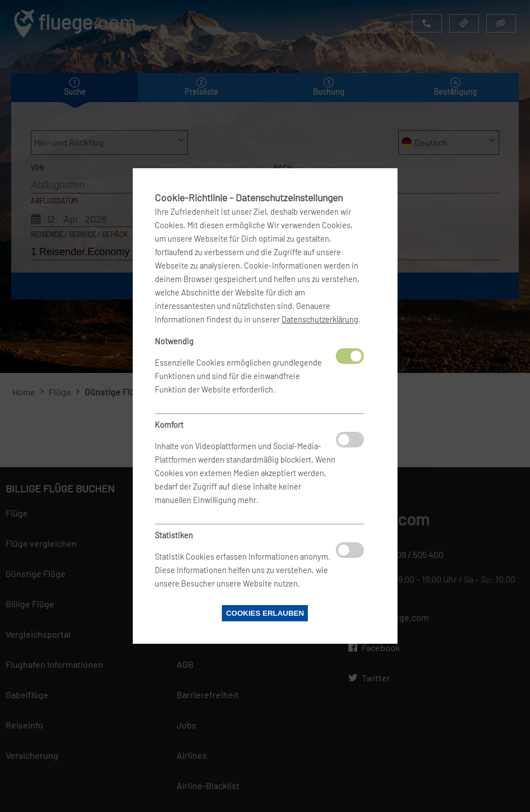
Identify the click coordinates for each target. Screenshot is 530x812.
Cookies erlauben (265, 613)
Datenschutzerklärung (320, 319)
